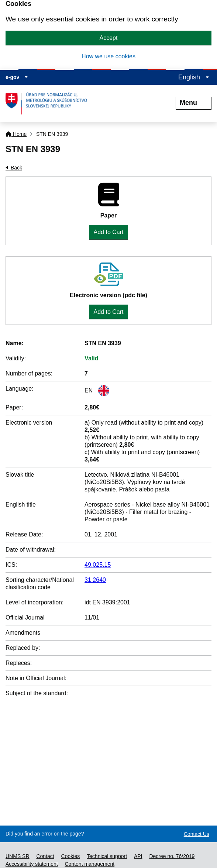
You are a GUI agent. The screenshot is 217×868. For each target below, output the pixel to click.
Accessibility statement (32, 864)
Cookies (71, 856)
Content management (90, 864)
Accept (109, 38)
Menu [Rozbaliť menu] (194, 103)
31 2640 (95, 580)
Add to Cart (109, 232)
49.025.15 (98, 565)
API (138, 856)
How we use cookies (108, 56)
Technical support (107, 856)
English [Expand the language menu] (194, 77)
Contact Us (197, 834)
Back (16, 168)
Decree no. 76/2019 (172, 856)
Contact (45, 856)
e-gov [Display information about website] (17, 77)
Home (16, 134)
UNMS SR (18, 856)
